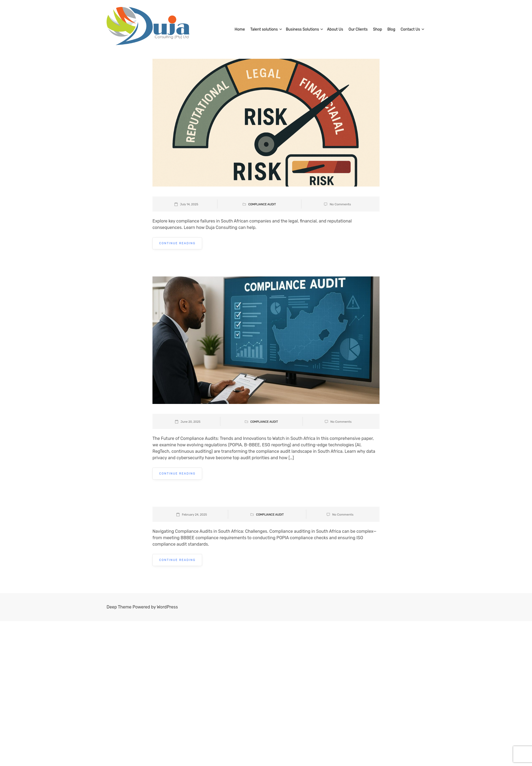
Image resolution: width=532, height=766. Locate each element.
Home (240, 29)
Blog (391, 29)
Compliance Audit (262, 204)
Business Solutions (302, 29)
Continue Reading (177, 243)
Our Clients (358, 29)
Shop (378, 29)
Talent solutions (264, 29)
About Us (335, 29)
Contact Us (410, 29)
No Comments (340, 204)
